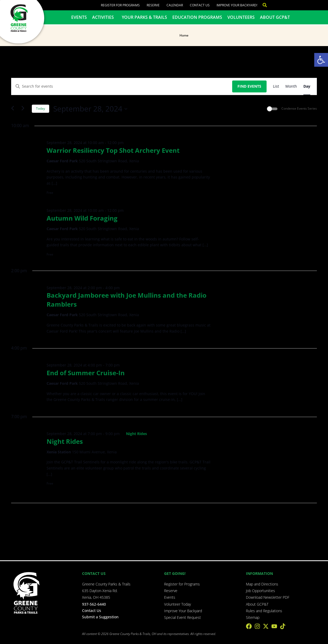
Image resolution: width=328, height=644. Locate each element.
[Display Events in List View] (276, 86)
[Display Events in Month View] (291, 86)
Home (184, 35)
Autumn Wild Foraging (82, 218)
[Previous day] (14, 109)
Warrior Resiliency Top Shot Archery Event (113, 150)
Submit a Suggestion (100, 617)
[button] (321, 60)
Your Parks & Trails (144, 17)
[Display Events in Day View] (307, 86)
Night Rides (65, 441)
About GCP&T (275, 17)
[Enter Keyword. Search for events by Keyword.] (122, 86)
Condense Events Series (299, 109)
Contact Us (200, 5)
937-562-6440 (94, 604)
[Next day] (25, 109)
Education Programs (197, 17)
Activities (104, 17)
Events (79, 17)
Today (41, 108)
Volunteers (241, 17)
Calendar (175, 5)
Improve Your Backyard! (237, 5)
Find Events (249, 86)
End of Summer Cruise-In (86, 373)
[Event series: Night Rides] (134, 434)
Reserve (153, 5)
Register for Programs (120, 5)
